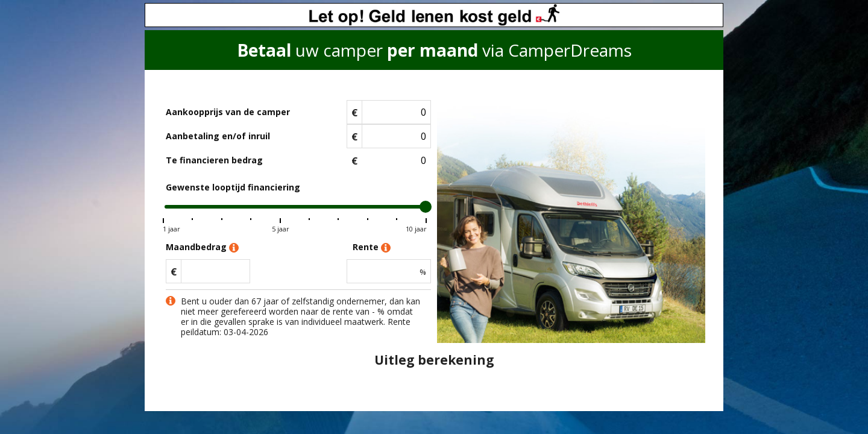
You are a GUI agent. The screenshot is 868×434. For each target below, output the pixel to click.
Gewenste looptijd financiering (233, 187)
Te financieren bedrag (214, 160)
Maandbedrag (202, 247)
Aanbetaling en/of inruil (218, 136)
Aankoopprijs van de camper (228, 112)
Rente (372, 247)
